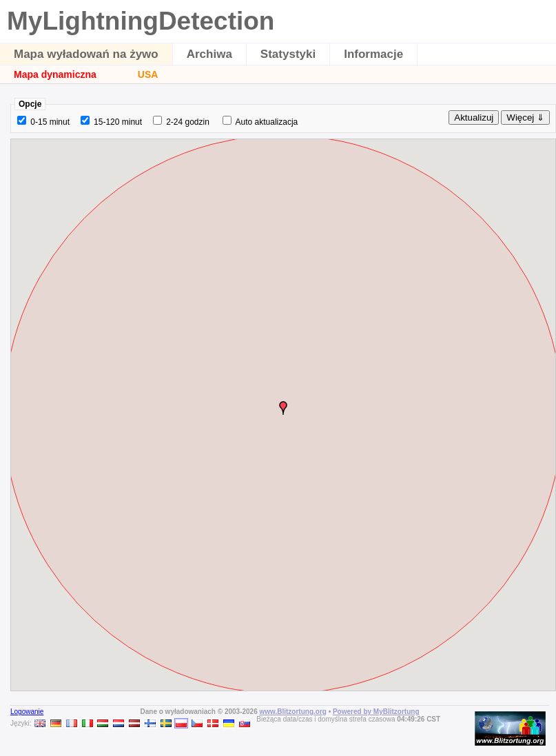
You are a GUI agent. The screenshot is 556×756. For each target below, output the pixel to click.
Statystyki (288, 54)
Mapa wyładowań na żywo (86, 54)
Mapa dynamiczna (55, 74)
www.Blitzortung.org (292, 712)
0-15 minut (50, 122)
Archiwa (209, 54)
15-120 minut (118, 122)
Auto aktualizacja (267, 122)
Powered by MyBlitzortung (376, 712)
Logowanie (27, 712)
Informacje (373, 54)
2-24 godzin (188, 122)
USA (148, 74)
